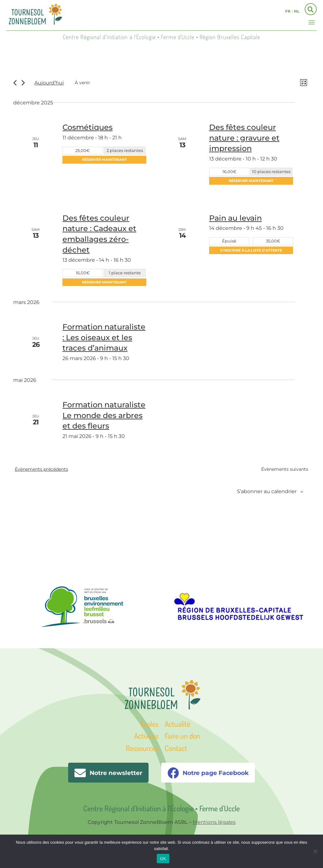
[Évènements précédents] (15, 83)
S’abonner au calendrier (267, 491)
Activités (146, 736)
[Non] (315, 851)
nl (297, 11)
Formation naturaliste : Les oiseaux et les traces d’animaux (104, 337)
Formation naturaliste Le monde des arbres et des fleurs (104, 415)
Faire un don (182, 736)
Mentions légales (214, 822)
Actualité (177, 724)
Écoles (149, 724)
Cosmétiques (88, 127)
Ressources (142, 748)
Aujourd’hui (49, 83)
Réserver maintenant (104, 160)
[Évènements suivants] (23, 83)
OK (163, 859)
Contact (176, 748)
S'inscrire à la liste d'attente (251, 250)
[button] (311, 22)
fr (288, 11)
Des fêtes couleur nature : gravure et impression (244, 138)
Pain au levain (235, 218)
